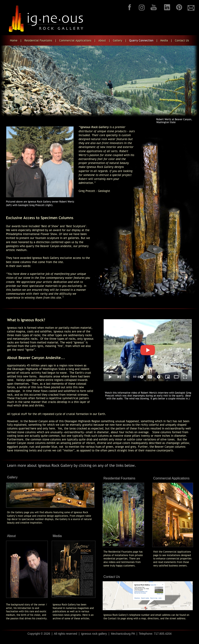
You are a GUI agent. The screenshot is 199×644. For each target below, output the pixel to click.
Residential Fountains (119, 478)
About (11, 536)
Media (57, 536)
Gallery (12, 477)
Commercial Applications (171, 478)
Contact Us (112, 577)
